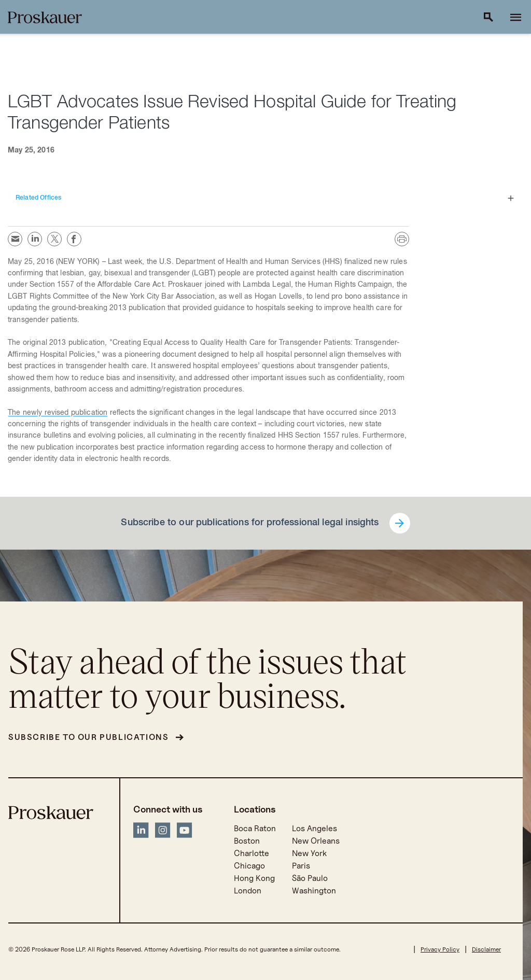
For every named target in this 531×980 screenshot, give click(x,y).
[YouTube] (185, 832)
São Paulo (310, 878)
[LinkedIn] (141, 832)
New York (309, 853)
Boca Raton (255, 828)
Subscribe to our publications (88, 737)
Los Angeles (315, 828)
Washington (314, 891)
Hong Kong (254, 878)
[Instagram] (163, 832)
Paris (301, 866)
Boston (247, 841)
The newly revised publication (58, 413)
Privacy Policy (440, 949)
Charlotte (251, 853)
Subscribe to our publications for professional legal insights (250, 523)
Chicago (249, 866)
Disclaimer (486, 949)
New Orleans (316, 841)
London (248, 891)
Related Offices (38, 198)
